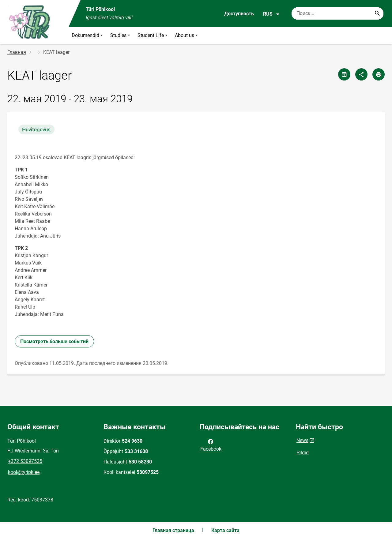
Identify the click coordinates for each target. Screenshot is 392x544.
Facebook (211, 445)
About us (187, 35)
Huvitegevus (36, 129)
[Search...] (377, 13)
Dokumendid (88, 35)
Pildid (303, 453)
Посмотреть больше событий (54, 341)
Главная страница (173, 530)
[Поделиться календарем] (344, 74)
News (302, 440)
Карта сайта (225, 530)
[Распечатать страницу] (379, 74)
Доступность (239, 14)
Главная (17, 52)
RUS (271, 14)
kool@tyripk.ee (24, 472)
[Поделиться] (361, 74)
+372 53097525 (25, 461)
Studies (121, 35)
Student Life (153, 35)
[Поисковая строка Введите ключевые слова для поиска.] (337, 13)
